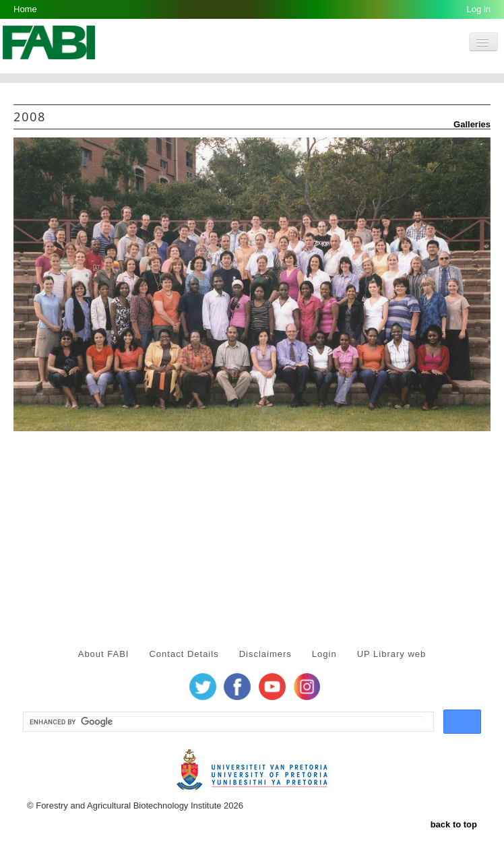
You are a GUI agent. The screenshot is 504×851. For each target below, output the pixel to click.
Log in (479, 9)
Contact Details (184, 654)
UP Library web (392, 654)
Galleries (466, 124)
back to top (454, 824)
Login (324, 654)
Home (25, 9)
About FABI (104, 654)
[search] (227, 722)
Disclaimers (265, 654)
